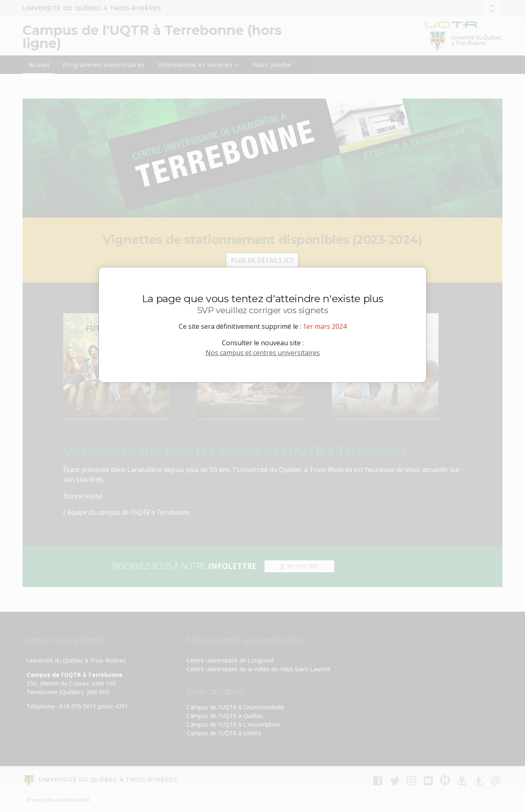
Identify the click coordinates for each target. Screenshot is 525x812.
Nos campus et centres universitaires (263, 353)
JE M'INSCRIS (299, 566)
